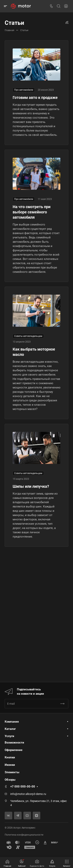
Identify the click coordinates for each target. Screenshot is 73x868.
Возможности (14, 743)
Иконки (10, 765)
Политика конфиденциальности (24, 835)
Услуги (9, 736)
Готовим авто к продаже (35, 98)
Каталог (10, 729)
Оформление (14, 750)
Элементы (12, 772)
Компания (12, 722)
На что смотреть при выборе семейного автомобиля (32, 212)
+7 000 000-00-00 (23, 787)
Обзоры (10, 780)
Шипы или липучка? (31, 486)
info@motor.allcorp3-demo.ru (28, 794)
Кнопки (10, 757)
